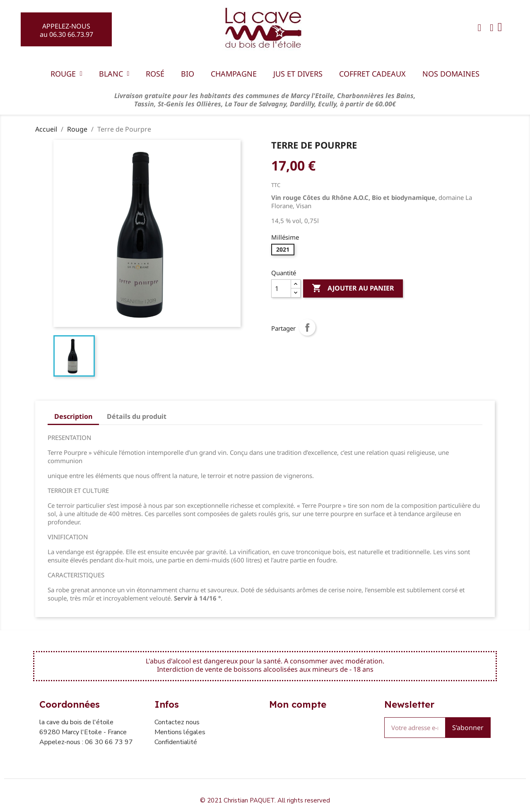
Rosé (155, 74)
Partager (307, 327)
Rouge (66, 74)
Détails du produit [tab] (137, 416)
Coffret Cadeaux (372, 74)
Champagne (234, 74)
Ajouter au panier (353, 288)
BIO (188, 74)
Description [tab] (73, 416)
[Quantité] (281, 288)
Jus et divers (298, 74)
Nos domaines (451, 74)
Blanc (114, 74)
